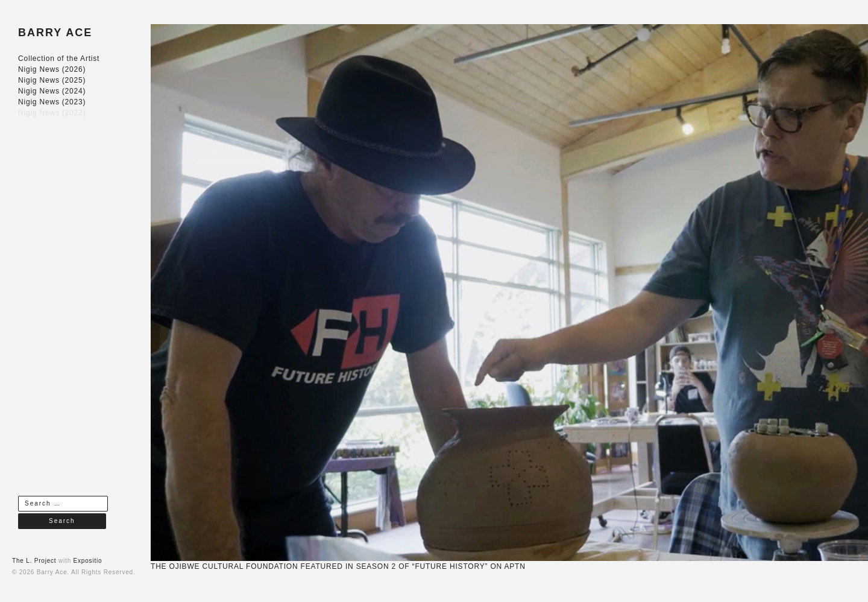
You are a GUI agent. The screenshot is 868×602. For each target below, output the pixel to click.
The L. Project (34, 561)
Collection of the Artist (59, 59)
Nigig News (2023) (52, 102)
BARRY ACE (55, 33)
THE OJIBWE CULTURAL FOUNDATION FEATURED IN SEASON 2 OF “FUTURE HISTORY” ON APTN (338, 566)
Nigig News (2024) (52, 91)
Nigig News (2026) (52, 69)
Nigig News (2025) (52, 80)
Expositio (88, 561)
